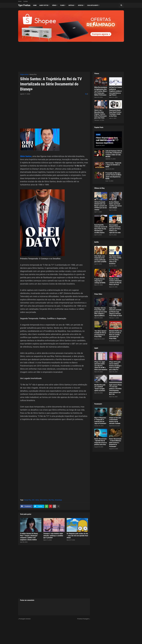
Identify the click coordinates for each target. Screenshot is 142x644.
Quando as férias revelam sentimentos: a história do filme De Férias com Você (116, 282)
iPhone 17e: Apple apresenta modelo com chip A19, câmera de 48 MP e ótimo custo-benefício (101, 366)
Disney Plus (33, 74)
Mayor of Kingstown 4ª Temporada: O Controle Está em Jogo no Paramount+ (100, 421)
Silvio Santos (26, 156)
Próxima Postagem (83, 619)
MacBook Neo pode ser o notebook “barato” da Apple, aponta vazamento (100, 388)
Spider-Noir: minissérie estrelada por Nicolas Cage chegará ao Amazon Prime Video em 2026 (116, 312)
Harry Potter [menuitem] (44, 5)
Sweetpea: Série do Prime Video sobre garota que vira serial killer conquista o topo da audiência (101, 312)
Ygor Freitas (24, 5)
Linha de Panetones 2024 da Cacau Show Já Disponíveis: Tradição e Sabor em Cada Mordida (114, 154)
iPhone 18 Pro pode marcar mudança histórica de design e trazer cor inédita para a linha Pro (115, 366)
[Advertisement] (71, 56)
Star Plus (51, 500)
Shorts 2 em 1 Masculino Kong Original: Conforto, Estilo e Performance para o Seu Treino (100, 114)
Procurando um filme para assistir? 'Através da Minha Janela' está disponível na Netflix (113, 176)
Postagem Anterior (25, 619)
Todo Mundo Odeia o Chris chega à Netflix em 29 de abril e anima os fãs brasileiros (115, 260)
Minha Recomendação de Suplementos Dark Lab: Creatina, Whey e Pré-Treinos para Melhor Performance (101, 91)
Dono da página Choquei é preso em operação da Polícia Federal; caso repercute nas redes (115, 229)
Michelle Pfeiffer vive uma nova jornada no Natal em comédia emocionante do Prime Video (116, 335)
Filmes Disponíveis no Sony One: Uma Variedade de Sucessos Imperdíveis (107, 140)
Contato (26, 1)
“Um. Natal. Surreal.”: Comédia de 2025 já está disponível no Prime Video (101, 334)
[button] (121, 5)
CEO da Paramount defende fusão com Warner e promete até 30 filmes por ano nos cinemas (101, 206)
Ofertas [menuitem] (81, 5)
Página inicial (24, 74)
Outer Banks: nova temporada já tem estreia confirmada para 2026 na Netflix (100, 259)
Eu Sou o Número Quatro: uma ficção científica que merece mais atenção (115, 205)
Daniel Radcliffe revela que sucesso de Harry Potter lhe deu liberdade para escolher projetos (101, 229)
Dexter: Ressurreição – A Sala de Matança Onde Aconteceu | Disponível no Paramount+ (115, 443)
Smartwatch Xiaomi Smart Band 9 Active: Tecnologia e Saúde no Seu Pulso (115, 113)
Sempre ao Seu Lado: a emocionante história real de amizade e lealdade (115, 421)
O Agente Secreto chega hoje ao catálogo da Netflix (100, 281)
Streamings (58, 500)
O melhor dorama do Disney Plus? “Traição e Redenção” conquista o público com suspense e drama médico (29, 537)
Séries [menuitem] (54, 5)
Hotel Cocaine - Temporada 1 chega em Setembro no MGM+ (113, 165)
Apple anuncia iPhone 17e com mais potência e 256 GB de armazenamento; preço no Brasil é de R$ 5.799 (115, 390)
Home (20, 1)
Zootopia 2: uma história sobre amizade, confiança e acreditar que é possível (53, 536)
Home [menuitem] (35, 5)
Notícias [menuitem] (71, 5)
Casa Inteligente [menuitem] (93, 5)
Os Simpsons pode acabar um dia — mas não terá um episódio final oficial (77, 536)
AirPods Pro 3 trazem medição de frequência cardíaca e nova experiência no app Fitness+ (115, 91)
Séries (37, 500)
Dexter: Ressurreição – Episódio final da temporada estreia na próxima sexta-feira (101, 442)
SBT (33, 500)
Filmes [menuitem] (62, 5)
